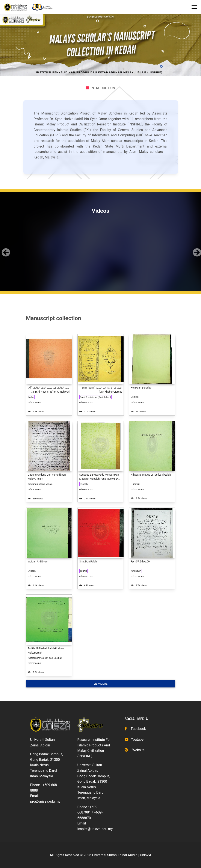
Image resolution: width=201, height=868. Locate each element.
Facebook (135, 729)
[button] (5, 249)
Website (135, 750)
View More (100, 684)
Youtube (134, 739)
